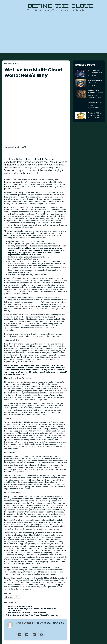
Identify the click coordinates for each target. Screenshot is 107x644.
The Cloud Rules (15, 548)
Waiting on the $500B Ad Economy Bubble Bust (95, 93)
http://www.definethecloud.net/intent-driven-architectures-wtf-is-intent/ (33, 478)
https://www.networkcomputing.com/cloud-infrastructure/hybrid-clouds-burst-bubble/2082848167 (35, 154)
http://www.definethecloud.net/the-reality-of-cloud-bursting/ (37, 151)
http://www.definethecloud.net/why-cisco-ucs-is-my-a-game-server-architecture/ (36, 230)
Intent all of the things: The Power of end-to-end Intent (33, 546)
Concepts (9, 84)
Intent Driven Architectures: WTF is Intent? (27, 550)
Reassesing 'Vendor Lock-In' (21, 543)
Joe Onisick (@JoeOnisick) (50, 560)
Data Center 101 (20, 84)
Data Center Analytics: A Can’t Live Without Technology (33, 552)
